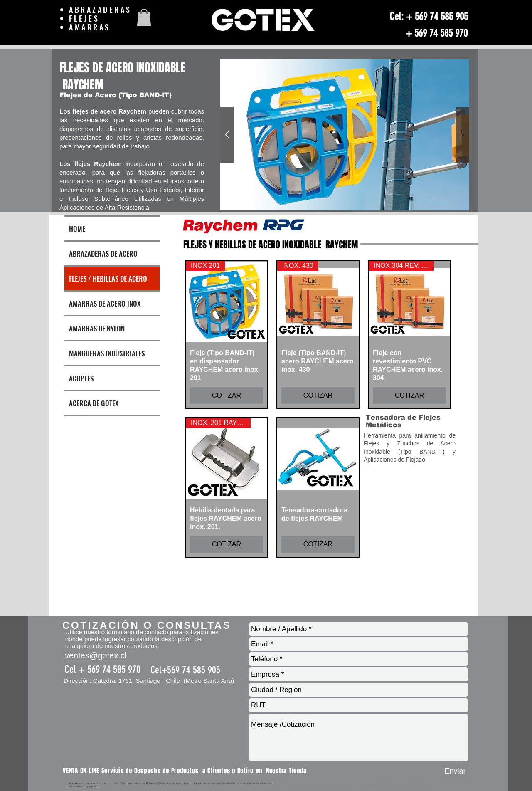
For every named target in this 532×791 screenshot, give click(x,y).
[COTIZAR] (227, 395)
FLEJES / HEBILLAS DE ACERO (108, 278)
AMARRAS (91, 27)
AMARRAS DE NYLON (97, 328)
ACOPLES (81, 378)
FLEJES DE (83, 784)
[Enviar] (455, 771)
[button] (144, 17)
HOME (77, 229)
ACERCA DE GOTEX (94, 403)
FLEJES (86, 18)
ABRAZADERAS (100, 10)
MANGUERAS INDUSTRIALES (107, 353)
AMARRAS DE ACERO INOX (105, 303)
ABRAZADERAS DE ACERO (103, 253)
